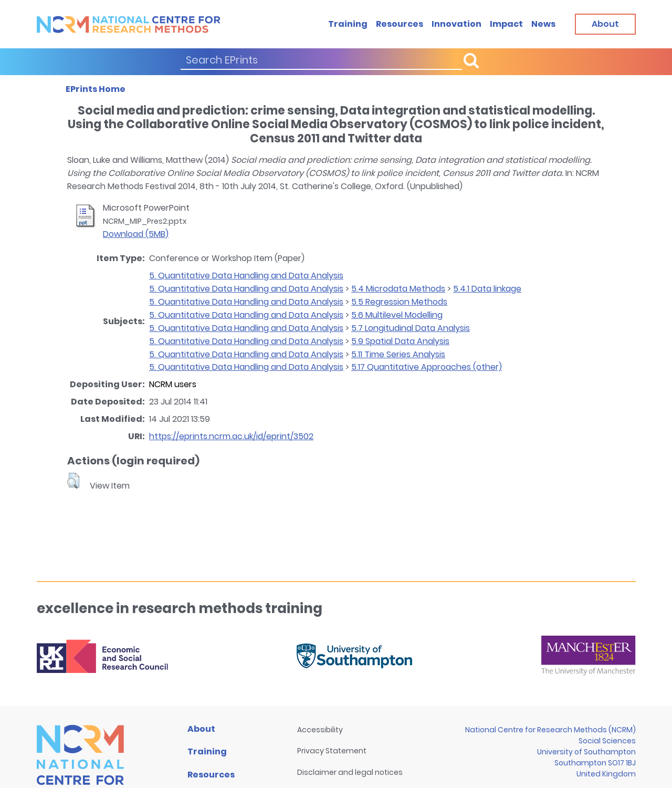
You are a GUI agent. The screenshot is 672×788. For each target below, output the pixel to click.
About (201, 729)
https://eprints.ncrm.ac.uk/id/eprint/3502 (231, 436)
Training (348, 24)
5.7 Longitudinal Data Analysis (411, 328)
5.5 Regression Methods (399, 302)
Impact (506, 24)
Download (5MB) (136, 234)
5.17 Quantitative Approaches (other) (427, 367)
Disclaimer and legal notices (350, 772)
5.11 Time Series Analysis (398, 354)
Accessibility (320, 730)
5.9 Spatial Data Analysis (400, 341)
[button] (73, 481)
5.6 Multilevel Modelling (397, 315)
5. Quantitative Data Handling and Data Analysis (246, 276)
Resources (400, 24)
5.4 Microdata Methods (398, 289)
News (543, 24)
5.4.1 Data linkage (487, 289)
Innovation (456, 24)
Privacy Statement (332, 751)
